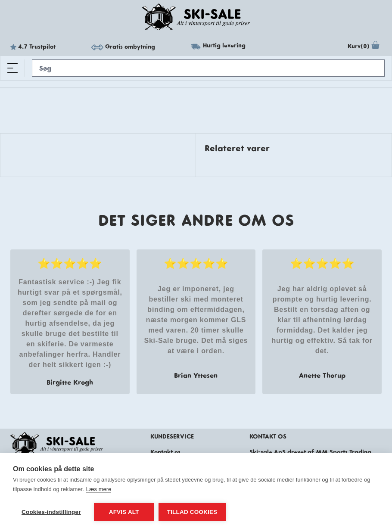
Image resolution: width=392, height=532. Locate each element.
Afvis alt (124, 512)
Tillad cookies (192, 512)
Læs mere (99, 489)
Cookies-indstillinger (51, 512)
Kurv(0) (365, 47)
